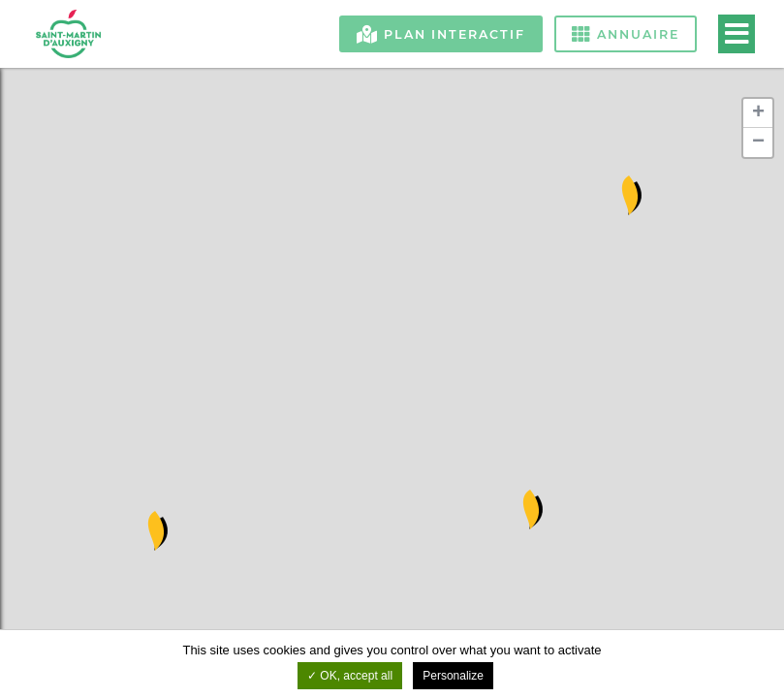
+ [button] (758, 113)
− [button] (758, 143)
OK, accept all (350, 676)
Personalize (453, 676)
